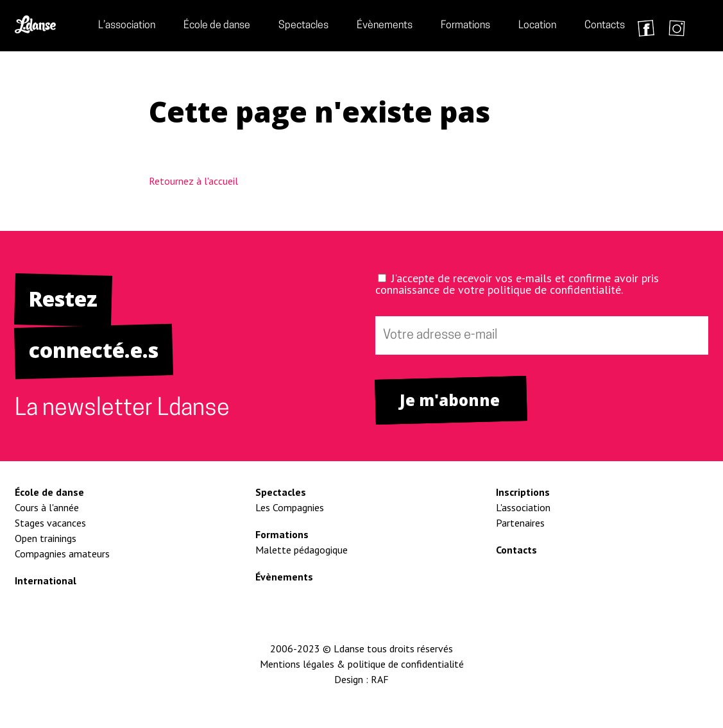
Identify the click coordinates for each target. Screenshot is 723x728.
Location (537, 26)
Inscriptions (523, 492)
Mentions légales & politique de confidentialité (362, 664)
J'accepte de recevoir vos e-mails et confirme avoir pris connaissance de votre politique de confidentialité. (517, 284)
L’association (127, 26)
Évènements (385, 26)
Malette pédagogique (302, 550)
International (46, 580)
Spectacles (303, 26)
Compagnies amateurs (62, 554)
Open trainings (46, 538)
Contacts (605, 26)
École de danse (217, 26)
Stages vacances (50, 523)
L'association (523, 507)
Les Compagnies (290, 507)
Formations (465, 26)
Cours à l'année (47, 507)
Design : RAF (361, 679)
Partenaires (520, 523)
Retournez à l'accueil (193, 181)
